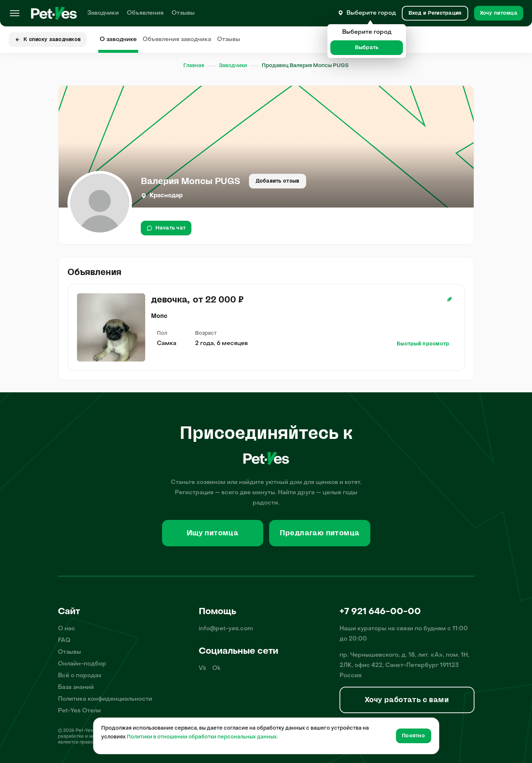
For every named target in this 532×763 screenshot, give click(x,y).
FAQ (64, 641)
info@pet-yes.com (226, 629)
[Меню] (15, 13)
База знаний (76, 687)
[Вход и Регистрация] (435, 13)
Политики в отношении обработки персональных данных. (202, 737)
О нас (67, 629)
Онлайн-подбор (82, 664)
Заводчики (103, 13)
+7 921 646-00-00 (380, 612)
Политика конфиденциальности (105, 699)
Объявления (145, 13)
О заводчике (118, 40)
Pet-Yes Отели (79, 711)
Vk (203, 668)
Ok (217, 668)
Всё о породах (80, 676)
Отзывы (183, 13)
